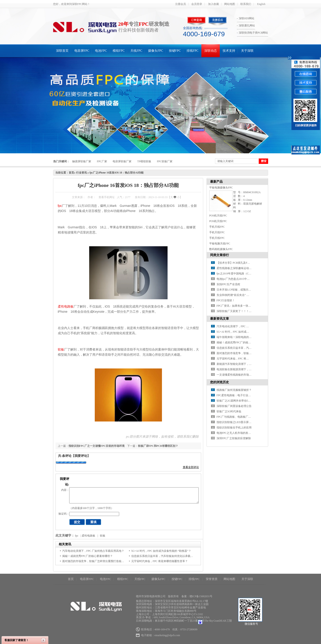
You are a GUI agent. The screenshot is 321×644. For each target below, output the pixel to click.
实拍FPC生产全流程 (228, 284)
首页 (71, 173)
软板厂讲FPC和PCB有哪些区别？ (158, 446)
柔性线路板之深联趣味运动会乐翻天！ (239, 268)
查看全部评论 (191, 467)
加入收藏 (213, 4)
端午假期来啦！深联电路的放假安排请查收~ (243, 337)
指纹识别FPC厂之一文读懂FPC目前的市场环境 (97, 446)
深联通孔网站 (247, 26)
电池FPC (101, 51)
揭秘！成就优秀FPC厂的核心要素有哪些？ (87, 556)
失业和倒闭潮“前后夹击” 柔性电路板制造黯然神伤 (246, 295)
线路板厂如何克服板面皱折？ (234, 390)
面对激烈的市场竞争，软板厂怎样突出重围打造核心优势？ (97, 561)
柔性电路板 (66, 306)
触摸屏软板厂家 (82, 161)
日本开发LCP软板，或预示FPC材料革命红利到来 (246, 290)
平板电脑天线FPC (220, 244)
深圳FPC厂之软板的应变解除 (234, 438)
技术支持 (229, 51)
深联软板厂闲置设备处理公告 (234, 406)
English (261, 4)
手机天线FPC (217, 227)
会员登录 (197, 4)
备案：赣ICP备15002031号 (197, 596)
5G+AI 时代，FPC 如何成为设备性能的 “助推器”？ (161, 551)
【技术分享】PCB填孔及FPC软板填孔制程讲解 (244, 263)
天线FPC (136, 51)
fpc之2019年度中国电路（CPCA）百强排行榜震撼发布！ (250, 274)
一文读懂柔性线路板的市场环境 (235, 375)
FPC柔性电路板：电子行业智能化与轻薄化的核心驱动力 (250, 395)
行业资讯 (82, 173)
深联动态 (211, 51)
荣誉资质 (212, 579)
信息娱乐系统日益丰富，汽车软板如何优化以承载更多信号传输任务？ (173, 556)
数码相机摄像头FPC (221, 249)
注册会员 (181, 4)
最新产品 (216, 182)
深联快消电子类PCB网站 (253, 33)
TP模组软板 (144, 161)
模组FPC (119, 51)
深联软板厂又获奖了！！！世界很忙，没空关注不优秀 (249, 311)
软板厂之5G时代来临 (229, 411)
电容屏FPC (82, 51)
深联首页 (62, 51)
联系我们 (246, 4)
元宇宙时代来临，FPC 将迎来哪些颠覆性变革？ (159, 561)
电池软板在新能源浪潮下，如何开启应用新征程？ (246, 369)
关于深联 (247, 51)
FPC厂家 (102, 161)
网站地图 (230, 4)
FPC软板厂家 (165, 161)
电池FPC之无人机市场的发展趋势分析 (239, 433)
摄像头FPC (156, 51)
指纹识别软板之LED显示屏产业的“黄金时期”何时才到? (249, 422)
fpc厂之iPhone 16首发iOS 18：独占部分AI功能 (117, 173)
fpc (60, 206)
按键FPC (175, 51)
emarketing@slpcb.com (167, 635)
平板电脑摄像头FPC (221, 188)
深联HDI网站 (247, 18)
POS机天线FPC (218, 216)
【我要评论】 (81, 456)
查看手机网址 (107, 197)
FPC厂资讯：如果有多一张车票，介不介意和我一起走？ (250, 306)
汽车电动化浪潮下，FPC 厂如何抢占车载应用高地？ (93, 551)
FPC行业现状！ (226, 300)
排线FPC (193, 51)
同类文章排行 (220, 255)
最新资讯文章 (220, 319)
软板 (61, 349)
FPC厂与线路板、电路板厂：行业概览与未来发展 (246, 417)
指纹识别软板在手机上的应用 (234, 428)
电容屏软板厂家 (122, 161)
